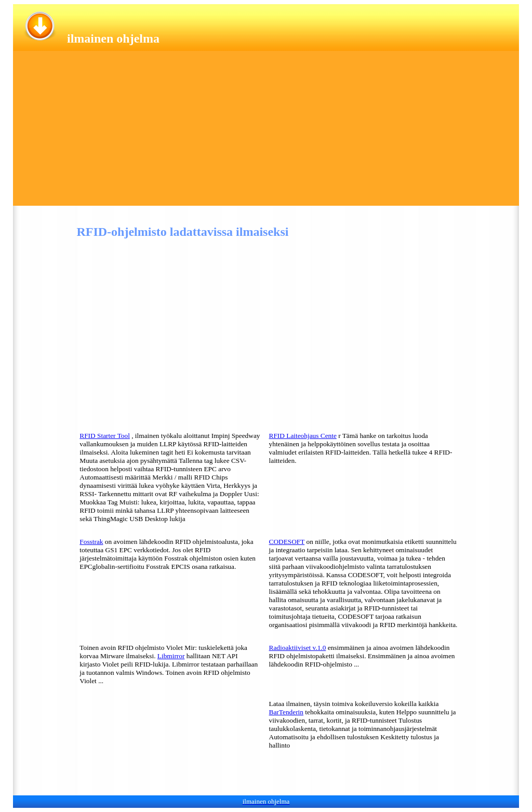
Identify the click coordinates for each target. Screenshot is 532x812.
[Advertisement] (266, 133)
